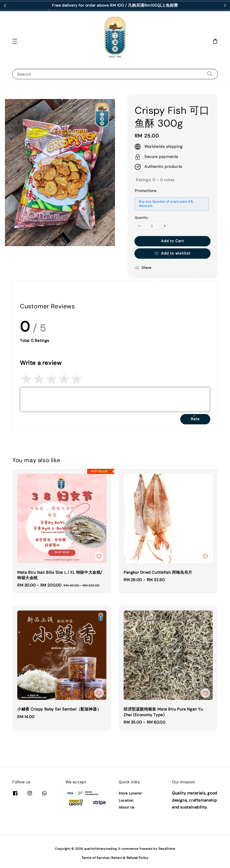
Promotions (146, 191)
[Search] (210, 74)
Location (126, 800)
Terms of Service (95, 858)
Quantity (141, 218)
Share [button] (143, 268)
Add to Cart (172, 241)
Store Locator (130, 793)
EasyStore (167, 849)
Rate (195, 419)
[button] (15, 41)
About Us (127, 807)
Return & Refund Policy (130, 858)
